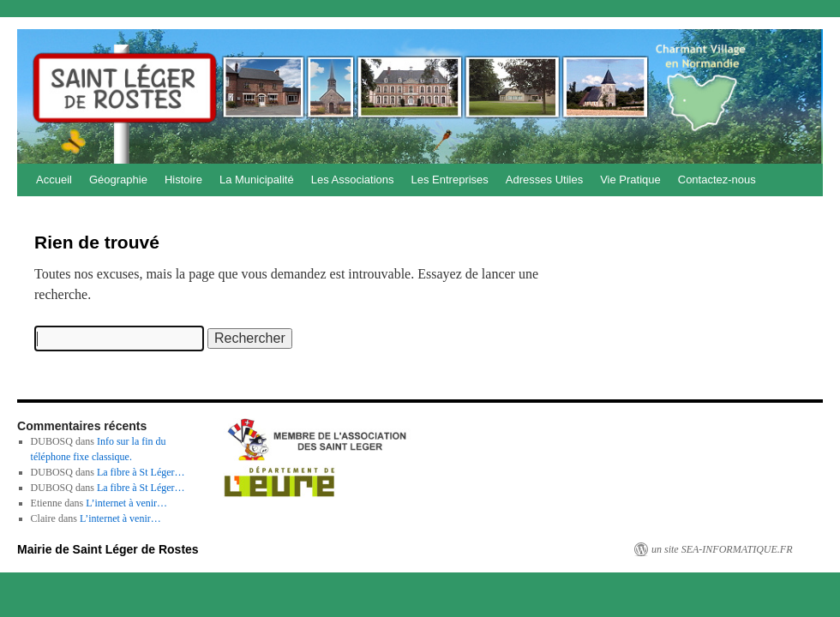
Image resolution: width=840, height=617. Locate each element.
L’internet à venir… (126, 503)
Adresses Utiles (544, 180)
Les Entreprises (450, 180)
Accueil (54, 180)
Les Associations (353, 180)
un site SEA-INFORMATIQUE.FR (722, 549)
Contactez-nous (717, 180)
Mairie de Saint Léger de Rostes (108, 549)
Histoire (183, 180)
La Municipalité (257, 180)
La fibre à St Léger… (141, 472)
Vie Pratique (630, 180)
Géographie (118, 180)
